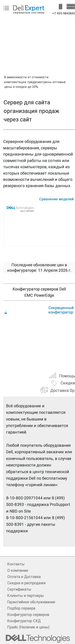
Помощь (62, 375)
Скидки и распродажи (26, 583)
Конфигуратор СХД (24, 621)
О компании (18, 571)
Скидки (63, 383)
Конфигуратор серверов (28, 615)
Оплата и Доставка (24, 577)
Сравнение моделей (56, 199)
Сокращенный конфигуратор (61, 310)
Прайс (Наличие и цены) (28, 627)
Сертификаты (19, 589)
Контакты (16, 564)
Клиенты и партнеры (26, 596)
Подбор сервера (21, 608)
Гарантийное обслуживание (31, 602)
